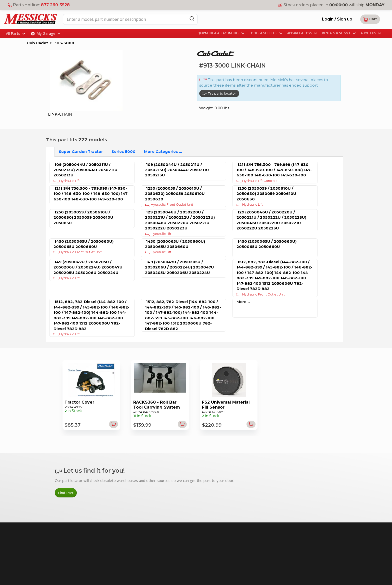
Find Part (66, 493)
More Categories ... (163, 152)
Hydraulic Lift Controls (257, 181)
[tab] (50, 152)
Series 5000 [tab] (123, 152)
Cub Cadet (37, 43)
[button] (370, 19)
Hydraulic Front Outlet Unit (169, 205)
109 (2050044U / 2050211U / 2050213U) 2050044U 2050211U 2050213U (85, 170)
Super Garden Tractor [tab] (81, 152)
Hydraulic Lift (67, 181)
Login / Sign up (337, 19)
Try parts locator (219, 93)
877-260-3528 (55, 5)
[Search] (192, 18)
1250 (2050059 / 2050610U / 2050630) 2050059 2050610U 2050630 (175, 194)
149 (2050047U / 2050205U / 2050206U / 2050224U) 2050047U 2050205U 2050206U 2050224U (88, 267)
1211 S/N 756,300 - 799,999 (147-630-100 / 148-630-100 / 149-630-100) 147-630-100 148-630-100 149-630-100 (274, 170)
